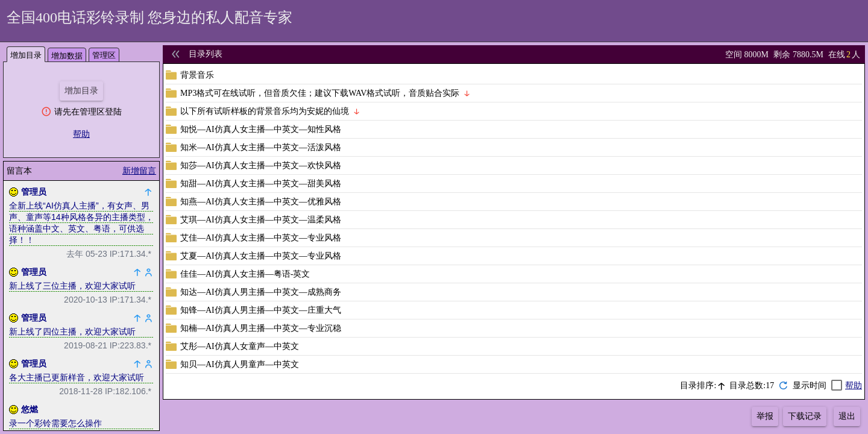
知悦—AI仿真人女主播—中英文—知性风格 (261, 129)
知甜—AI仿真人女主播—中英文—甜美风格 (261, 184)
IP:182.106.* (128, 391)
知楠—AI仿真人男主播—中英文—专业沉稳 (261, 328)
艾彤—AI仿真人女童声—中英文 (240, 346)
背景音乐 (197, 75)
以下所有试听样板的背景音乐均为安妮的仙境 (265, 111)
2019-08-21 (86, 345)
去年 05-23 (87, 254)
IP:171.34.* (131, 254)
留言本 (19, 171)
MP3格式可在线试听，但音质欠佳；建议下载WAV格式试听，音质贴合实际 (320, 93)
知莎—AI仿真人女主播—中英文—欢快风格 (261, 165)
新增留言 (139, 171)
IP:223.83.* (131, 345)
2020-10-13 (86, 300)
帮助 (81, 134)
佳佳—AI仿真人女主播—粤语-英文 (245, 274)
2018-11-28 (81, 391)
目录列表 (206, 54)
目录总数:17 (752, 385)
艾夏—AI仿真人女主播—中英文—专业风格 (261, 256)
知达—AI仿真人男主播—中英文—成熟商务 (261, 292)
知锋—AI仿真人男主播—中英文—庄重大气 (261, 310)
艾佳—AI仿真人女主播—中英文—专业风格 (261, 238)
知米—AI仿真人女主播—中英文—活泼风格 (261, 147)
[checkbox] (818, 385)
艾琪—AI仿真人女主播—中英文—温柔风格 (261, 220)
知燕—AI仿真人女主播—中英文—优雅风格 (261, 202)
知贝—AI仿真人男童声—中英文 (240, 364)
